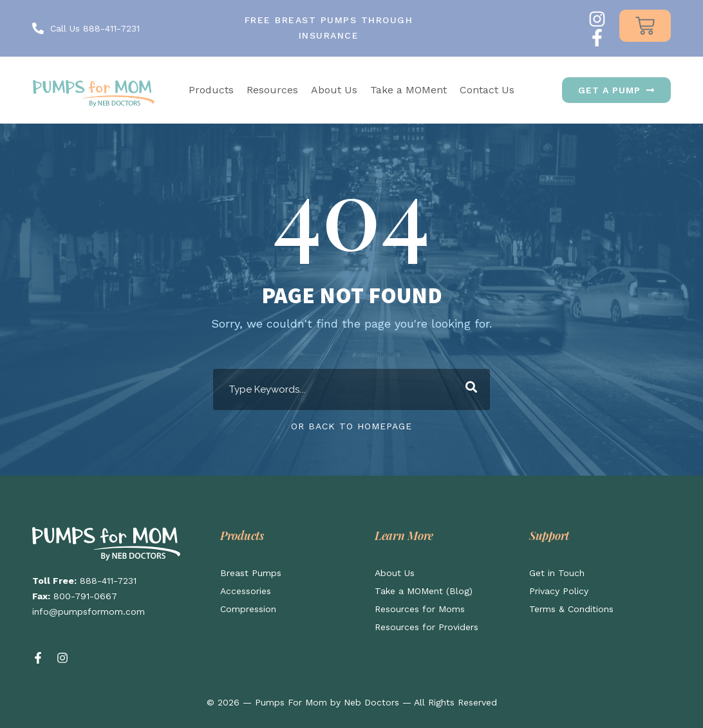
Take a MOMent (408, 90)
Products (211, 90)
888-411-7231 (108, 581)
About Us (334, 90)
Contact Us (487, 90)
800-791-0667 (85, 596)
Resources (272, 90)
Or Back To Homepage (351, 426)
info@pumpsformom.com (89, 611)
